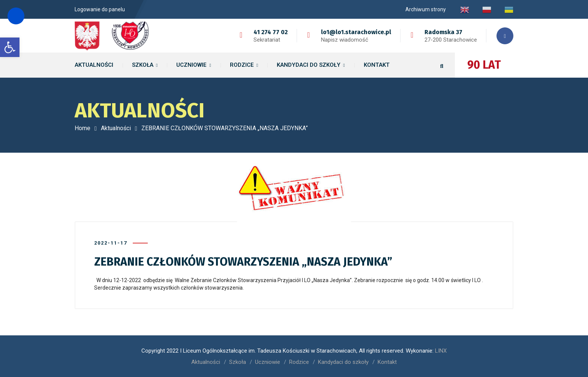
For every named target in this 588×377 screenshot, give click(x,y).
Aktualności (116, 128)
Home (82, 128)
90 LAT (484, 65)
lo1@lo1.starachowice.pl (356, 32)
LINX (441, 351)
